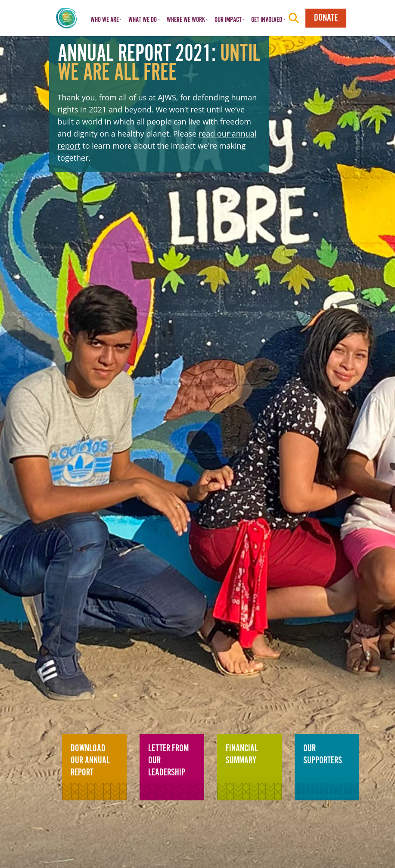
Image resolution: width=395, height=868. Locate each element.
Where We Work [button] (186, 20)
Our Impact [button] (228, 20)
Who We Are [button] (105, 20)
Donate (326, 18)
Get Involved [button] (267, 20)
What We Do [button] (143, 20)
